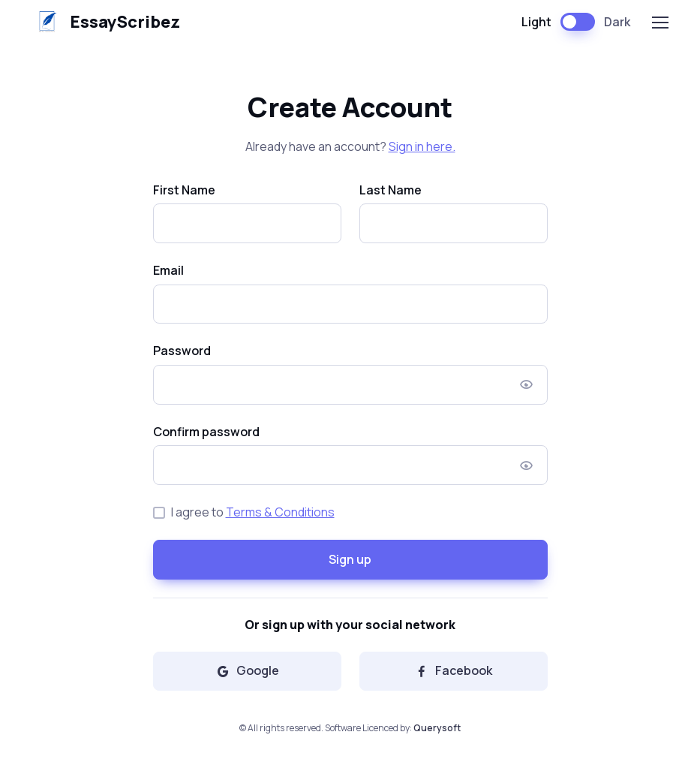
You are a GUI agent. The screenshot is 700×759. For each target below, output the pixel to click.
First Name (184, 190)
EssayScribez (105, 22)
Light (536, 22)
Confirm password (206, 432)
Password (182, 351)
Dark (617, 22)
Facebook (453, 670)
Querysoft (437, 728)
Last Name (391, 190)
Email (168, 270)
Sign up (350, 559)
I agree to (253, 512)
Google (247, 670)
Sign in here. (422, 146)
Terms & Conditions (280, 512)
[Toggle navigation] (659, 23)
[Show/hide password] (527, 385)
